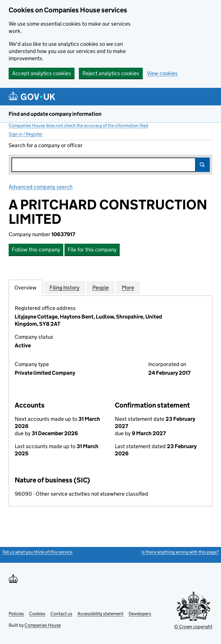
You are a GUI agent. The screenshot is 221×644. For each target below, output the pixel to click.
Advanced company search (41, 187)
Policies (16, 614)
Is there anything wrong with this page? (180, 552)
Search (203, 165)
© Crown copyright (193, 627)
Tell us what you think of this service (37, 552)
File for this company (92, 250)
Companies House (43, 625)
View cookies (162, 73)
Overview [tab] (25, 287)
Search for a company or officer (46, 145)
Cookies (37, 614)
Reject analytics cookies (111, 73)
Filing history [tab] (64, 287)
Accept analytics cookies (42, 73)
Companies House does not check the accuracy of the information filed (78, 125)
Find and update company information (55, 114)
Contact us (61, 614)
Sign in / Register (26, 134)
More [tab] (128, 287)
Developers (140, 614)
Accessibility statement (100, 614)
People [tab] (101, 287)
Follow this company (36, 250)
